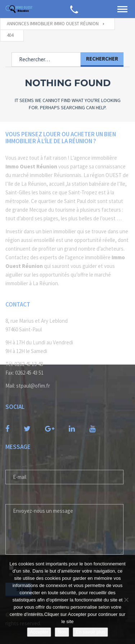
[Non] (126, 600)
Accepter (39, 632)
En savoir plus (90, 632)
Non (62, 632)
